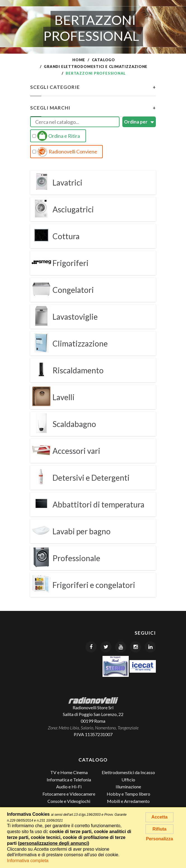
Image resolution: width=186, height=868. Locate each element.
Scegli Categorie (93, 87)
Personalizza (160, 839)
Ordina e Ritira (56, 136)
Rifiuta (159, 829)
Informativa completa (28, 861)
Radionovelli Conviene (65, 152)
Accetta (159, 817)
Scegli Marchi (93, 108)
